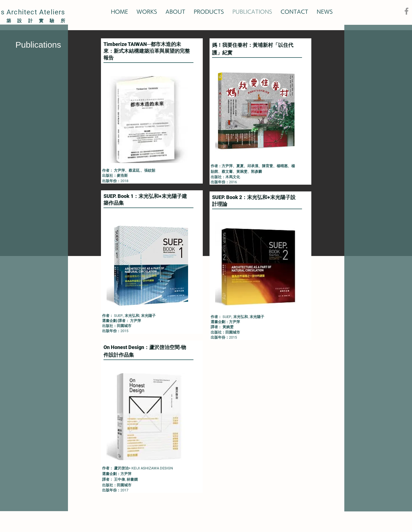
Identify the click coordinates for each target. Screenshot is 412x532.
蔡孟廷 (134, 170)
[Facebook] (407, 11)
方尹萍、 (121, 170)
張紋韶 (150, 170)
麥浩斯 (122, 176)
